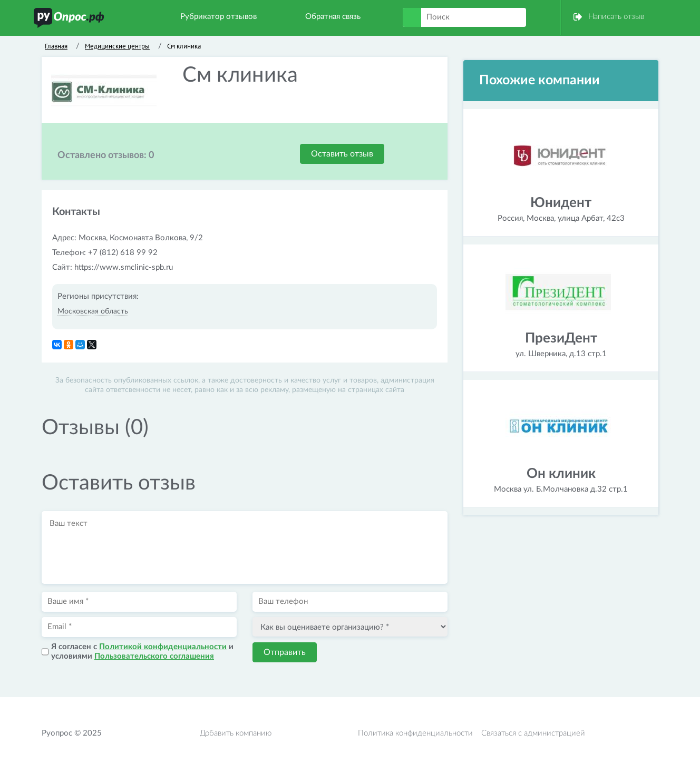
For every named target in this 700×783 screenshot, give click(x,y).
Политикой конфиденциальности (163, 647)
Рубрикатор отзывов (218, 17)
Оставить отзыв (342, 154)
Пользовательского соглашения (154, 656)
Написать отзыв (616, 17)
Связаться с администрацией (533, 733)
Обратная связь (333, 17)
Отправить (285, 652)
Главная (56, 46)
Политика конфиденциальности (415, 733)
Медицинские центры (117, 46)
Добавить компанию (236, 733)
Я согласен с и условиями (142, 652)
